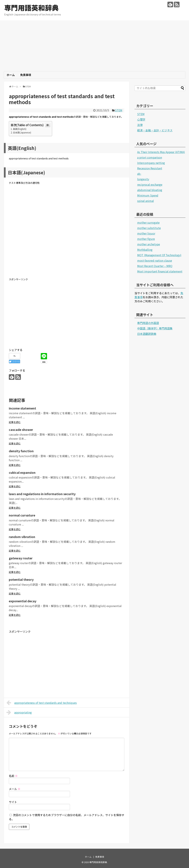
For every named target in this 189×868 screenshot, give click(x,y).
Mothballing (145, 250)
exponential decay (23, 601)
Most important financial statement (160, 271)
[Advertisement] (94, 46)
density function (21, 451)
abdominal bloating (150, 190)
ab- (139, 174)
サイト (13, 802)
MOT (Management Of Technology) (159, 255)
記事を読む (15, 422)
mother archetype (149, 244)
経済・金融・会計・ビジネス (155, 130)
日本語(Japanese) (22, 133)
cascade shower (21, 430)
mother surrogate (148, 222)
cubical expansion (22, 472)
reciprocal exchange (150, 184)
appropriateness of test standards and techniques (42, 703)
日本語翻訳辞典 (147, 334)
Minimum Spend (148, 195)
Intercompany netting (151, 163)
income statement (22, 408)
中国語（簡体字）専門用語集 (155, 328)
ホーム (11, 75)
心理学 (141, 119)
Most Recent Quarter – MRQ (155, 266)
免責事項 (26, 75)
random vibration (22, 537)
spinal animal (146, 201)
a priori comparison (150, 157)
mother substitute (149, 228)
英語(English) (20, 129)
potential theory (21, 579)
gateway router (21, 558)
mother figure (146, 239)
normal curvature (22, 515)
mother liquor (146, 233)
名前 (13, 776)
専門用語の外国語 (148, 323)
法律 (140, 125)
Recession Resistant (150, 168)
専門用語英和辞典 (31, 8)
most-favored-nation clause (155, 260)
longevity (143, 179)
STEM (119, 110)
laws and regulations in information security (42, 494)
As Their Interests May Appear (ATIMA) (161, 152)
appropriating (19, 712)
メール (15, 789)
